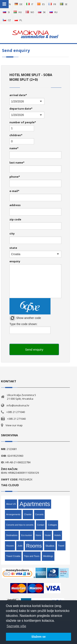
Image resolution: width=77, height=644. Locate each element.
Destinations (12, 535)
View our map (14, 425)
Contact (41, 525)
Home (38, 535)
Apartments (35, 504)
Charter (28, 514)
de (18, 4)
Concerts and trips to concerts (20, 525)
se (64, 4)
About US (11, 504)
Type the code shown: (23, 324)
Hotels (58, 535)
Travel (61, 546)
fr (52, 4)
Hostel (48, 535)
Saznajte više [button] (16, 626)
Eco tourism (27, 535)
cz (7, 20)
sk (42, 12)
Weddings (48, 556)
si (6, 12)
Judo (20, 546)
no (30, 12)
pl (18, 20)
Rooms (34, 546)
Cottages (52, 525)
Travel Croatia (13, 556)
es (41, 4)
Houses (10, 546)
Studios (50, 546)
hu (18, 12)
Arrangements (13, 514)
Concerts (39, 514)
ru (53, 12)
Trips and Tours (32, 556)
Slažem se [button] (39, 637)
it (30, 4)
